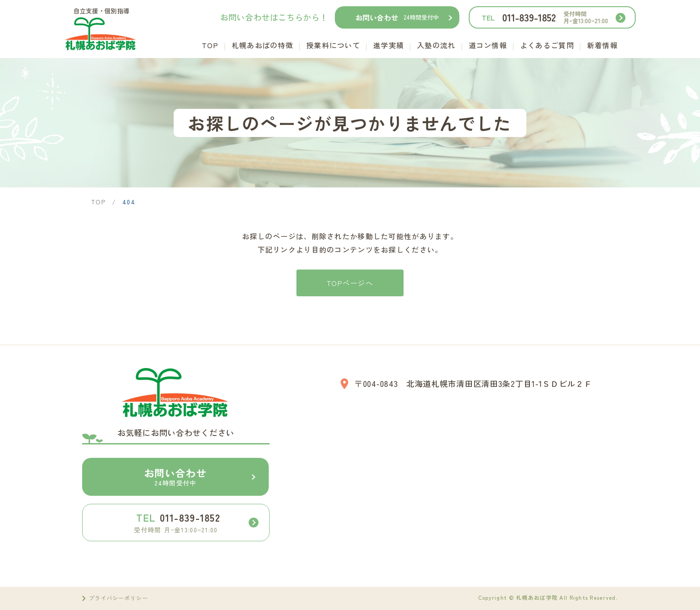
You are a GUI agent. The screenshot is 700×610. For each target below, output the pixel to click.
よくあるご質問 (547, 45)
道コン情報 (488, 45)
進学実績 (389, 45)
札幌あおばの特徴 (262, 45)
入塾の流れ (436, 45)
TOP (210, 45)
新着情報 (602, 45)
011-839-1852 (545, 17)
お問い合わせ (397, 17)
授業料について (333, 45)
